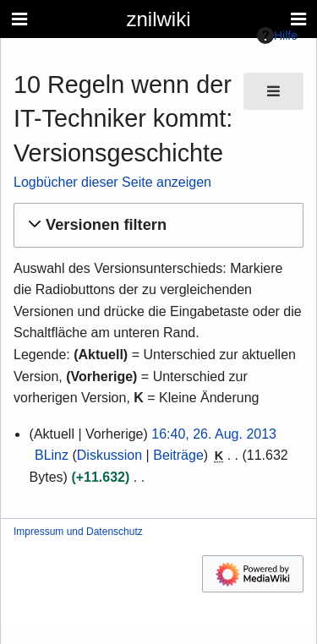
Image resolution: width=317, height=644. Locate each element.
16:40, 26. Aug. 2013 (214, 434)
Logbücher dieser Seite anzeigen (112, 182)
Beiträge (178, 455)
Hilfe (277, 35)
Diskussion (109, 455)
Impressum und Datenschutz (78, 532)
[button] (156, 225)
